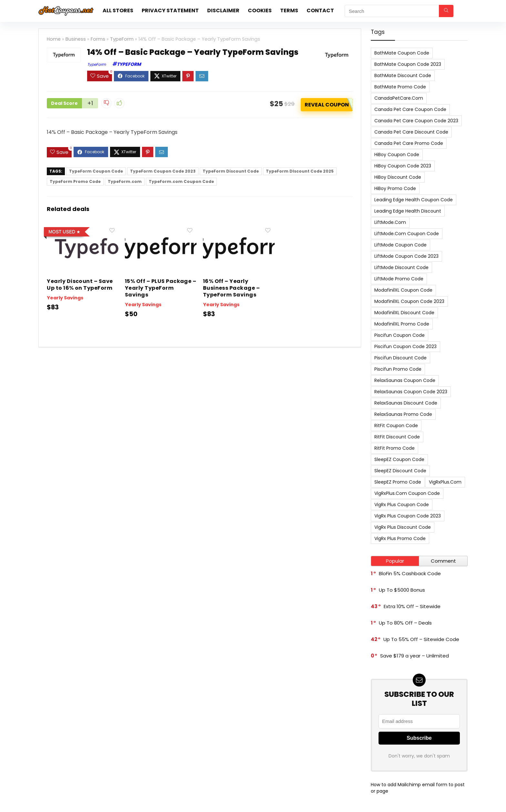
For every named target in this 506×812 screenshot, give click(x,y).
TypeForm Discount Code (231, 170)
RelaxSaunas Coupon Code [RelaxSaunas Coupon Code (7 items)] (405, 380)
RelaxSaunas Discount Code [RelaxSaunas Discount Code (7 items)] (406, 403)
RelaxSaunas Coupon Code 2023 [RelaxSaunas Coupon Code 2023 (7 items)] (411, 392)
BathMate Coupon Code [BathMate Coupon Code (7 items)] (402, 53)
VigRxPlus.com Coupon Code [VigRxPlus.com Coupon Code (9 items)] (407, 493)
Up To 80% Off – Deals (405, 623)
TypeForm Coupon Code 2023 (163, 170)
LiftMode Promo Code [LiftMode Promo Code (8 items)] (399, 279)
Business (76, 39)
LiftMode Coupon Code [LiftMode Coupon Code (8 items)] (400, 245)
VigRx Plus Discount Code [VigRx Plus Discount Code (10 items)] (403, 527)
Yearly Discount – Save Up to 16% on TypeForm (80, 284)
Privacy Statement (170, 10)
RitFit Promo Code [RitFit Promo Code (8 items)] (395, 448)
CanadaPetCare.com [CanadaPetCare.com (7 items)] (399, 98)
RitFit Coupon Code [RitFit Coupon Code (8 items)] (396, 426)
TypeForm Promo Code (75, 180)
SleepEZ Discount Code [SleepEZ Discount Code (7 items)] (400, 471)
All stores (118, 10)
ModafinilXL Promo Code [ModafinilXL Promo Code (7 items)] (402, 324)
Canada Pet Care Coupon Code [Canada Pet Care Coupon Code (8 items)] (410, 109)
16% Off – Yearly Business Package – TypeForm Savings (232, 287)
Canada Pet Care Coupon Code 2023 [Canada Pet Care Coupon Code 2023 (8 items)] (416, 121)
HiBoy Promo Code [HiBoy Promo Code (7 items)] (395, 188)
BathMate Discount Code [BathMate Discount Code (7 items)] (403, 75)
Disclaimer (223, 10)
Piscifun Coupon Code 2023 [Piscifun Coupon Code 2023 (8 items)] (405, 346)
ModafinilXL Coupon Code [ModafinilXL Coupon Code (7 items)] (403, 290)
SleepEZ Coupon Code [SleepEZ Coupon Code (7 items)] (399, 459)
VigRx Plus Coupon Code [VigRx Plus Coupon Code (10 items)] (402, 505)
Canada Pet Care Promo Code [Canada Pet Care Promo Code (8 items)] (409, 143)
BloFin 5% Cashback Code (410, 573)
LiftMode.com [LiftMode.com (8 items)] (390, 222)
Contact (320, 10)
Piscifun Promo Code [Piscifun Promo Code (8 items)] (398, 369)
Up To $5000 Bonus (402, 590)
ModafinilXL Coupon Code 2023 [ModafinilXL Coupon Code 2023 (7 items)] (409, 301)
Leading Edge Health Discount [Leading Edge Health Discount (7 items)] (408, 211)
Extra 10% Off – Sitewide (412, 606)
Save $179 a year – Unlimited (415, 656)
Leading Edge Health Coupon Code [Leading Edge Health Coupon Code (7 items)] (414, 200)
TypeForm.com (125, 180)
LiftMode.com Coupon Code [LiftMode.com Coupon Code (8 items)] (407, 234)
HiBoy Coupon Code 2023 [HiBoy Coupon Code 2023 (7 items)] (403, 166)
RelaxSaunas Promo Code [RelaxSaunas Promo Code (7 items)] (403, 414)
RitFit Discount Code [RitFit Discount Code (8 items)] (397, 437)
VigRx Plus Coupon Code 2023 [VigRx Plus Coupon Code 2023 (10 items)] (408, 516)
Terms (289, 10)
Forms (98, 39)
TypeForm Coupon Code (96, 170)
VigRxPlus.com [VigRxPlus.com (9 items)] (445, 482)
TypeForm (122, 39)
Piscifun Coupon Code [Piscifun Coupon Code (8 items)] (400, 335)
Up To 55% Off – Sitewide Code (421, 639)
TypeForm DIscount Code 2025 (300, 170)
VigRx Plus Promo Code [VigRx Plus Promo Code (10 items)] (400, 538)
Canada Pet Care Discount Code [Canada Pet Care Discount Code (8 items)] (411, 132)
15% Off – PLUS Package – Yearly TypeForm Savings (161, 287)
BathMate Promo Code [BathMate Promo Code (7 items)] (400, 87)
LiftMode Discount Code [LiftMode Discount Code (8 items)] (401, 267)
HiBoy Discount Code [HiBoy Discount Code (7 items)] (398, 177)
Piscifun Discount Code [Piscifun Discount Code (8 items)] (400, 358)
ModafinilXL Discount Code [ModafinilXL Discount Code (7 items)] (404, 313)
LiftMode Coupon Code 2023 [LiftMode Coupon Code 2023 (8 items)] (406, 256)
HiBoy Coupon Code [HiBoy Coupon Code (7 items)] (397, 155)
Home (54, 39)
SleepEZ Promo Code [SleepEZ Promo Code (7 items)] (398, 482)
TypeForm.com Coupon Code (181, 180)
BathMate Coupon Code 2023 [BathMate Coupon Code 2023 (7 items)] (408, 64)
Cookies (260, 10)
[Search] (446, 11)
